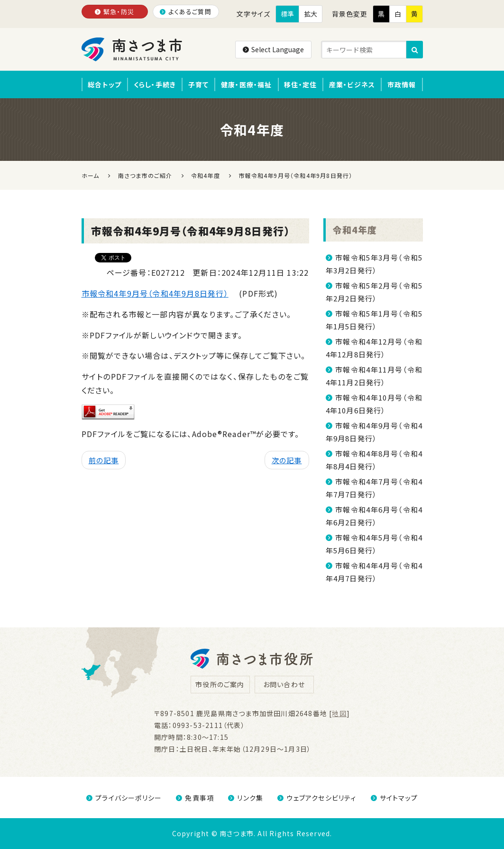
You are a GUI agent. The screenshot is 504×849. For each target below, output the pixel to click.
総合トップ (105, 84)
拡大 (311, 14)
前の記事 (104, 460)
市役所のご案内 (220, 684)
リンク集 (246, 798)
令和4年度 (355, 229)
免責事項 (195, 798)
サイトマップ (394, 798)
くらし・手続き (155, 84)
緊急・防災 (115, 12)
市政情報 (402, 84)
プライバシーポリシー (124, 798)
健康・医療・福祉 (247, 84)
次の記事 (287, 460)
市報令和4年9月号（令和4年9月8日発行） (155, 293)
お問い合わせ (284, 684)
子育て (199, 84)
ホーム (91, 175)
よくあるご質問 (186, 12)
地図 (339, 713)
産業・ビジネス (352, 84)
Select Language (273, 49)
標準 (287, 14)
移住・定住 (300, 84)
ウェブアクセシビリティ (317, 798)
